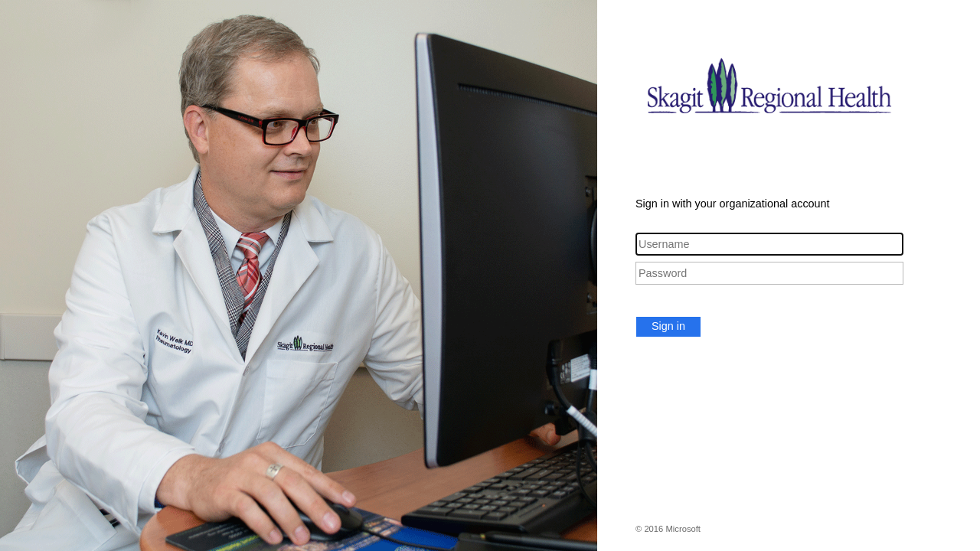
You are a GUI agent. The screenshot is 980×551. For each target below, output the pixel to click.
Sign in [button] (668, 326)
